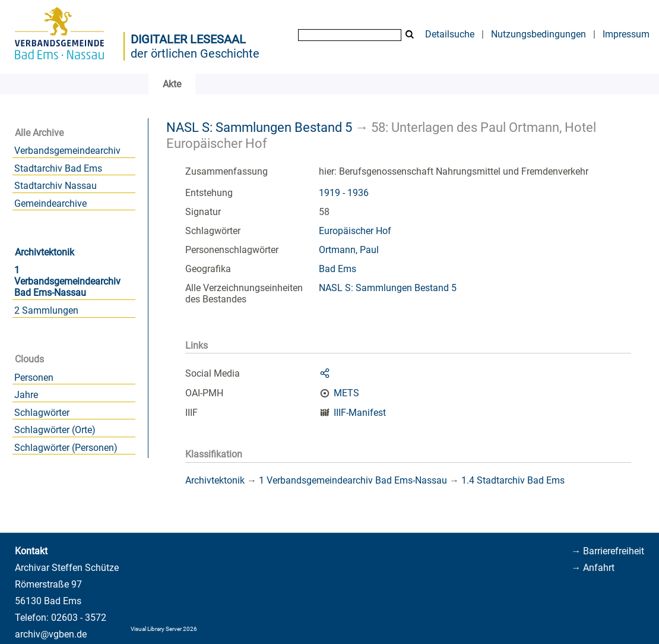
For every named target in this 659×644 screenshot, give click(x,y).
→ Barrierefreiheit (608, 551)
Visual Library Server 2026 (164, 629)
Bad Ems (338, 269)
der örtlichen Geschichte (195, 53)
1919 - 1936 (344, 193)
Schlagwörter (42, 413)
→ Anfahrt (593, 568)
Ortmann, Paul (349, 250)
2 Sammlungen (46, 310)
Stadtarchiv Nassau (56, 186)
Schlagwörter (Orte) (55, 430)
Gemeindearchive (50, 203)
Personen (34, 378)
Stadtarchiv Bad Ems (58, 168)
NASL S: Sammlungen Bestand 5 (259, 127)
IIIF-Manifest (360, 413)
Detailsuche (450, 34)
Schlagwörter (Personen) (66, 448)
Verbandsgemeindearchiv (67, 151)
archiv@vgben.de (51, 634)
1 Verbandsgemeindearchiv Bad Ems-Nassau (67, 281)
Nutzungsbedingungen (538, 34)
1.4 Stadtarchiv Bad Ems (513, 480)
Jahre (26, 395)
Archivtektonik (45, 252)
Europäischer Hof (355, 231)
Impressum (626, 34)
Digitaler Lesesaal (188, 39)
